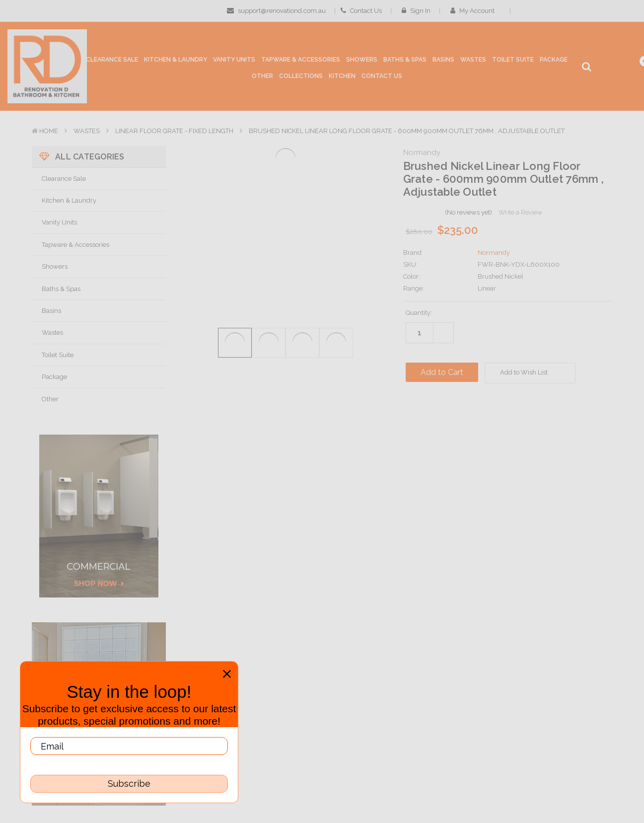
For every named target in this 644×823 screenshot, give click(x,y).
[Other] (262, 78)
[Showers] (362, 62)
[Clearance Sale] (112, 60)
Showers (55, 266)
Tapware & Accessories (75, 245)
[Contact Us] (382, 76)
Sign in (416, 11)
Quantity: (419, 313)
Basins (51, 311)
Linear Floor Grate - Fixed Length (174, 131)
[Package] (554, 60)
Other (50, 399)
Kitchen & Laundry (69, 200)
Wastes (87, 131)
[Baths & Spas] (405, 62)
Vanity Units (59, 222)
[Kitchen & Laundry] (176, 62)
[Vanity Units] (234, 62)
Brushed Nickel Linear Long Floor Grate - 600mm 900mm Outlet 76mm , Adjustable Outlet (407, 131)
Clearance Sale (64, 179)
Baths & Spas (61, 289)
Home (49, 131)
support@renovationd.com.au (276, 11)
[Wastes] (473, 62)
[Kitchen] (342, 76)
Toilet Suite (58, 355)
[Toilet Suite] (513, 62)
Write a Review (521, 212)
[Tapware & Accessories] (301, 62)
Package (54, 377)
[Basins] (443, 62)
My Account (476, 11)
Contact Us (361, 11)
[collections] (301, 76)
